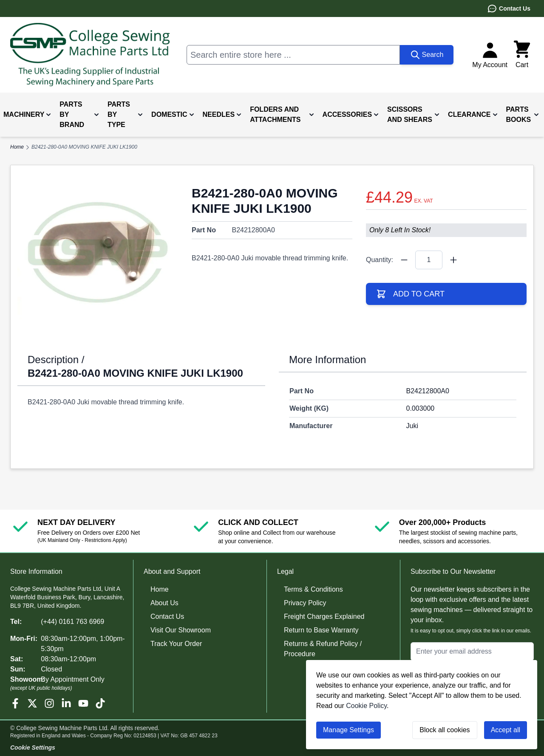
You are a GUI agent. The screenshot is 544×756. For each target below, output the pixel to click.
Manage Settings (348, 730)
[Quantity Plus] (453, 260)
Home (160, 589)
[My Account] (490, 55)
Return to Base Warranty (321, 630)
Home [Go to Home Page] (17, 147)
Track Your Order (176, 644)
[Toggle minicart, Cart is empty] (522, 55)
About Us (164, 603)
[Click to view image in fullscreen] (98, 252)
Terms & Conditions (313, 589)
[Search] (427, 55)
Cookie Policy (366, 706)
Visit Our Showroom (181, 630)
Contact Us (509, 8)
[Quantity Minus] (404, 260)
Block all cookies (445, 730)
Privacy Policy (305, 603)
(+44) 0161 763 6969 (72, 622)
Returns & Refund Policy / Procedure (323, 649)
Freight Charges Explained (324, 616)
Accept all (506, 730)
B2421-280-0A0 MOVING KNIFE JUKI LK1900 (84, 147)
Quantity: (380, 260)
